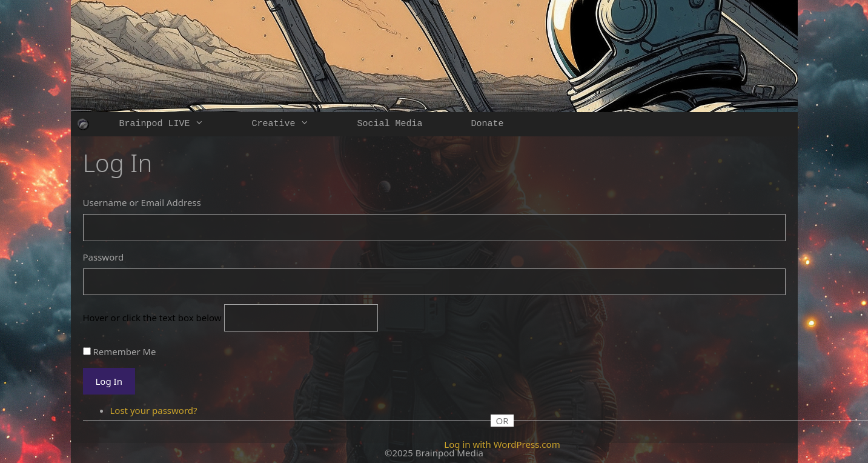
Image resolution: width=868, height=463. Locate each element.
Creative (293, 124)
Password (104, 257)
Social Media (390, 124)
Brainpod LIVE (174, 124)
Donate (488, 124)
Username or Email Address (142, 202)
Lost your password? (154, 410)
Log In (109, 381)
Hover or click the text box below (154, 318)
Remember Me (124, 351)
